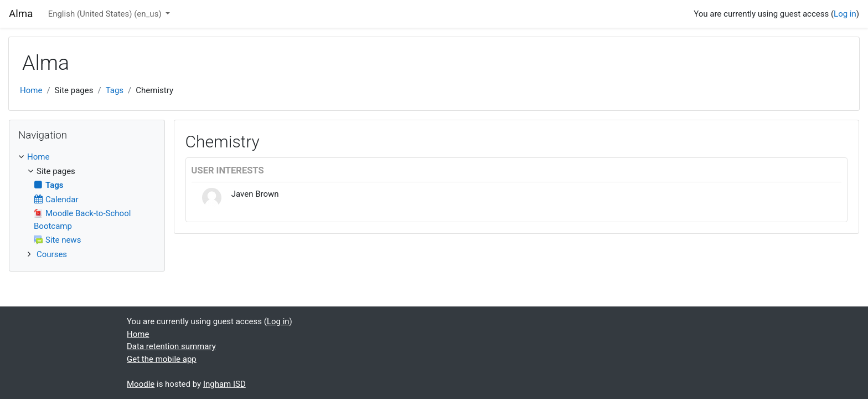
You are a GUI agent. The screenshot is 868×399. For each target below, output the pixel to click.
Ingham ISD (224, 384)
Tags (115, 90)
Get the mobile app (162, 359)
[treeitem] (87, 157)
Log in (845, 14)
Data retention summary (171, 346)
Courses (52, 254)
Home (31, 90)
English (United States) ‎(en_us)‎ (106, 14)
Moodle (141, 384)
